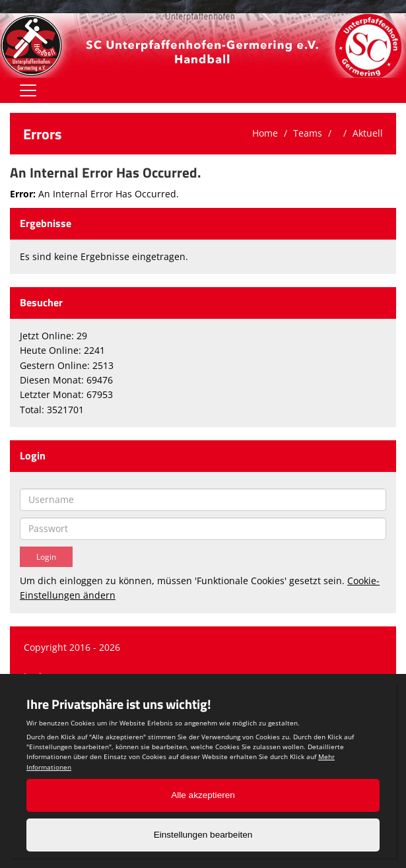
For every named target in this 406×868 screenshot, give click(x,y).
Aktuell (368, 133)
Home (265, 133)
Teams (308, 133)
